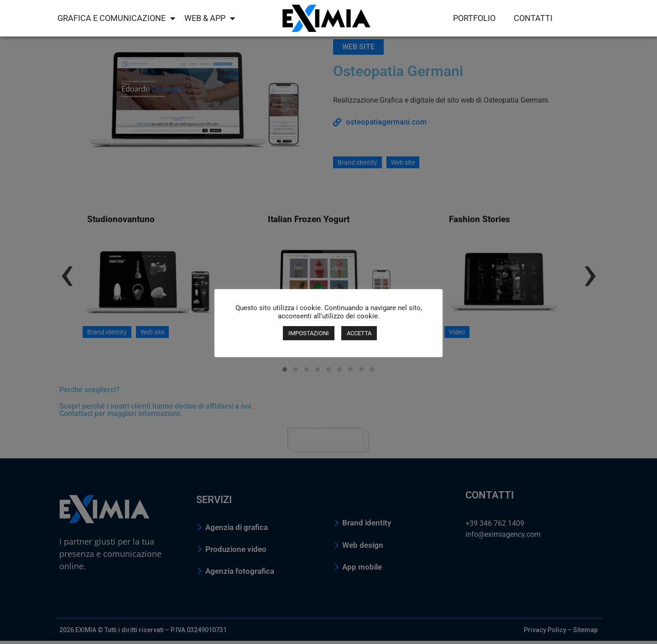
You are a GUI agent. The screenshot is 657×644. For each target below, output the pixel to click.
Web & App (210, 18)
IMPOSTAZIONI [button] (309, 333)
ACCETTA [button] (359, 333)
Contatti (533, 18)
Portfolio (474, 18)
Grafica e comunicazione (116, 18)
